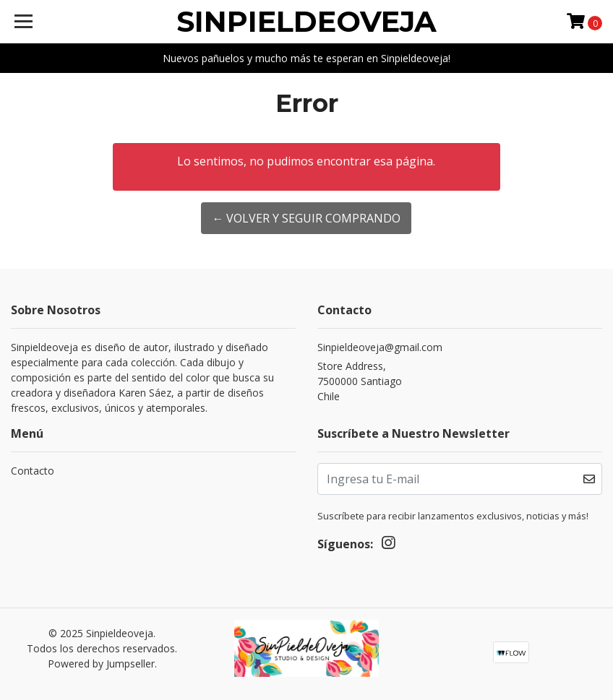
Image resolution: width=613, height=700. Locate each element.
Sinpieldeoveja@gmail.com (380, 347)
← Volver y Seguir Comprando (306, 218)
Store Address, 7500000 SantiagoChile (360, 381)
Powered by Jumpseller (101, 664)
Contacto (33, 471)
